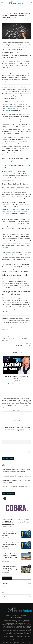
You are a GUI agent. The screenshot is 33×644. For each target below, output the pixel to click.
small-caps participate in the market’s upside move (16, 190)
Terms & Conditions (17, 617)
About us (9, 615)
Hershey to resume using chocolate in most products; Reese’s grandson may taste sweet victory (16, 476)
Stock (3, 11)
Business (17, 583)
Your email (16, 422)
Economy (17, 587)
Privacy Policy (23, 615)
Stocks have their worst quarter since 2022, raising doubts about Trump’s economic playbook (16, 470)
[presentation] (15, 437)
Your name (16, 412)
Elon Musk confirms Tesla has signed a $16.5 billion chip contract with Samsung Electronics (10, 556)
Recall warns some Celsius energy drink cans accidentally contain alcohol (10, 568)
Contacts (15, 615)
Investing (6, 591)
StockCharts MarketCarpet (11, 108)
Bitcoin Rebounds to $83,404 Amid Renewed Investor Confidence (10, 534)
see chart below (15, 211)
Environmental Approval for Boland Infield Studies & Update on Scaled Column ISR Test (15, 522)
